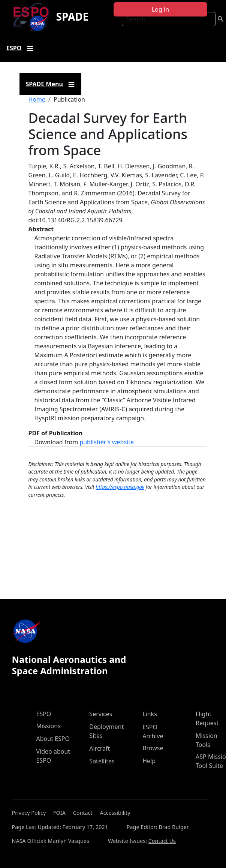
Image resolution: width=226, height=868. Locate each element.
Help (149, 761)
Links (150, 714)
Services (101, 714)
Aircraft (100, 748)
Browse (153, 748)
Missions (49, 726)
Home (37, 99)
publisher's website (107, 442)
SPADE (72, 16)
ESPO (44, 714)
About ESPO (53, 739)
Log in (160, 9)
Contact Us (162, 841)
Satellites (102, 761)
